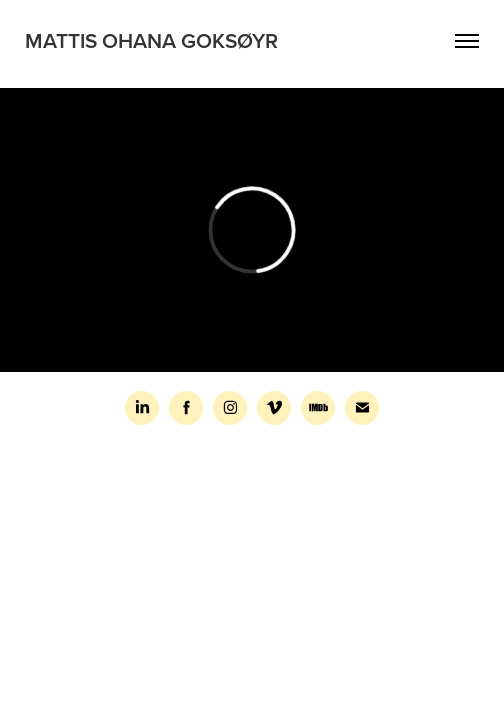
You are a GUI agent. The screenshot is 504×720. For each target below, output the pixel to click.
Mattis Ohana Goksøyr (151, 40)
